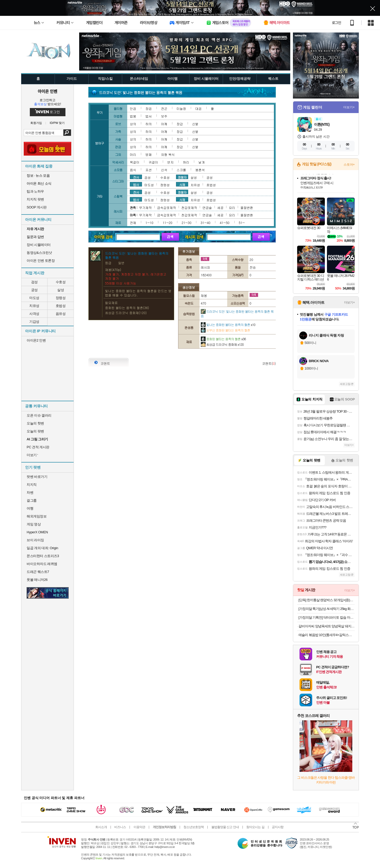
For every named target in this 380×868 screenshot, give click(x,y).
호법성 (61, 306)
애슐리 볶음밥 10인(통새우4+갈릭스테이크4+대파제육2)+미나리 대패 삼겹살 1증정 (327, 635)
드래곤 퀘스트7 (38, 572)
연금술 (207, 207)
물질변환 (247, 207)
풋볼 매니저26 (37, 580)
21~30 (186, 223)
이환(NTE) (322, 124)
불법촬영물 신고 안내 (225, 827)
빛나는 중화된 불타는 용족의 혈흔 (228, 325)
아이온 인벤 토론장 (41, 261)
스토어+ (349, 165)
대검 (198, 108)
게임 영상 (34, 524)
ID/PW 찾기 (57, 123)
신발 (195, 124)
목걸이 (135, 162)
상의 (133, 124)
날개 (202, 162)
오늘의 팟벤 (35, 431)
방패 (149, 154)
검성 (34, 282)
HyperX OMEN (37, 532)
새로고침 (345, 384)
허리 (186, 162)
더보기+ (349, 107)
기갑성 (34, 322)
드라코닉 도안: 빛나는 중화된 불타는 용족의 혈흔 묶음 (237, 314)
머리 (133, 154)
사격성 (34, 314)
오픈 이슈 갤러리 (39, 415)
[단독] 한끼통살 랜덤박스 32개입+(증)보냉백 (327, 600)
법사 (136, 184)
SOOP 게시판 (37, 207)
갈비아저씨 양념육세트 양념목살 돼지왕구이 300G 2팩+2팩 (327, 626)
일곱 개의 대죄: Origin (42, 548)
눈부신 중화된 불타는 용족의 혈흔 (225, 330)
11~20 (167, 223)
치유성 (34, 306)
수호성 (61, 282)
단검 (133, 108)
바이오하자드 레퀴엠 (42, 564)
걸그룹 (32, 500)
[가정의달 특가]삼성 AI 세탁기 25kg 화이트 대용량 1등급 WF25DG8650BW (327, 609)
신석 (164, 170)
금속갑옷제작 (167, 207)
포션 (149, 170)
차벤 (30, 493)
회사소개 (101, 827)
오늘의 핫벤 (35, 423)
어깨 (164, 124)
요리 (232, 207)
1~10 (149, 223)
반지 (170, 162)
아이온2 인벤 (36, 340)
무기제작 (145, 207)
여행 (30, 508)
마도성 (34, 298)
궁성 (34, 290)
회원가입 (36, 123)
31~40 (205, 223)
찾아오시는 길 (255, 827)
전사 (136, 177)
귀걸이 (153, 162)
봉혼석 (200, 170)
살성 (61, 290)
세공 (220, 207)
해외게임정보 (37, 516)
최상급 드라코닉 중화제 (222, 344)
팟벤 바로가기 (37, 477)
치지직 (32, 485)
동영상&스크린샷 (39, 253)
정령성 (61, 298)
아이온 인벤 (47, 91)
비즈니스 (120, 827)
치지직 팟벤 (35, 199)
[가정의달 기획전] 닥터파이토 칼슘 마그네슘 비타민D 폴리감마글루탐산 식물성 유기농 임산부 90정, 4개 (327, 617)
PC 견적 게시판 (38, 447)
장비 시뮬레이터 (39, 245)
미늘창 (181, 108)
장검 (149, 108)
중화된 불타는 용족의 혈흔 (223, 339)
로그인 (336, 23)
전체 (133, 223)
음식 (133, 170)
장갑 (180, 124)
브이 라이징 (35, 540)
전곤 (164, 108)
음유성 (61, 314)
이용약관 (139, 827)
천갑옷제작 (189, 207)
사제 (182, 184)
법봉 (133, 116)
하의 (149, 124)
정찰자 (182, 177)
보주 (164, 116)
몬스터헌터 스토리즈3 (43, 556)
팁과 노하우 (35, 191)
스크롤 (181, 170)
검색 (67, 133)
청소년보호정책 (194, 827)
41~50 (224, 223)
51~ (242, 223)
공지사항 (278, 827)
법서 (149, 116)
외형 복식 (168, 154)
